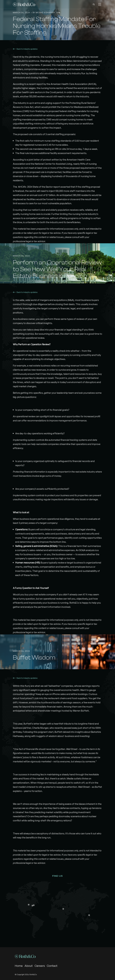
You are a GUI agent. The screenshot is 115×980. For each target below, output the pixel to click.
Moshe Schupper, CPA (48, 13)
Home (19, 966)
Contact (52, 966)
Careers (40, 966)
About (29, 966)
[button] (94, 4)
